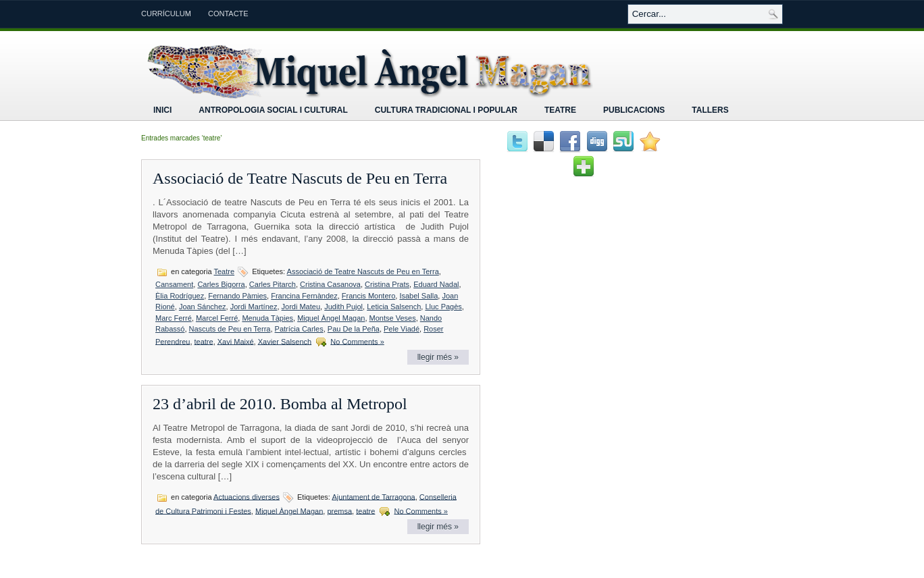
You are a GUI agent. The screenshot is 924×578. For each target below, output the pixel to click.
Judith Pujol (343, 307)
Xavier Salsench (285, 341)
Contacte (228, 14)
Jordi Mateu (301, 307)
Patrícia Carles (299, 329)
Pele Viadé (402, 329)
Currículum (166, 14)
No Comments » (357, 341)
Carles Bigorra (221, 284)
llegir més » (438, 357)
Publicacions (634, 110)
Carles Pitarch (273, 284)
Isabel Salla (418, 296)
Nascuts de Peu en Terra (230, 329)
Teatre (560, 110)
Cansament (174, 284)
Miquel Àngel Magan (331, 318)
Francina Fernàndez (304, 296)
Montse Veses (393, 318)
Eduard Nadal (436, 284)
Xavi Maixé (236, 341)
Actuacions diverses (247, 496)
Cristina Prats (387, 284)
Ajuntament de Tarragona (373, 496)
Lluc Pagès (443, 307)
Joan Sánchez (203, 307)
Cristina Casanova (330, 284)
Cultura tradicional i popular (446, 110)
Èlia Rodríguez (180, 296)
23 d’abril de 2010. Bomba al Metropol (280, 404)
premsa (339, 510)
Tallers (710, 110)
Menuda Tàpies (267, 318)
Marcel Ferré (217, 318)
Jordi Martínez (254, 307)
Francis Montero (368, 296)
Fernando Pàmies (237, 296)
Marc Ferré (174, 318)
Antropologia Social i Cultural (273, 110)
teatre (204, 341)
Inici (162, 110)
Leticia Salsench (394, 307)
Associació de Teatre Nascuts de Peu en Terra (300, 178)
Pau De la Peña (354, 329)
